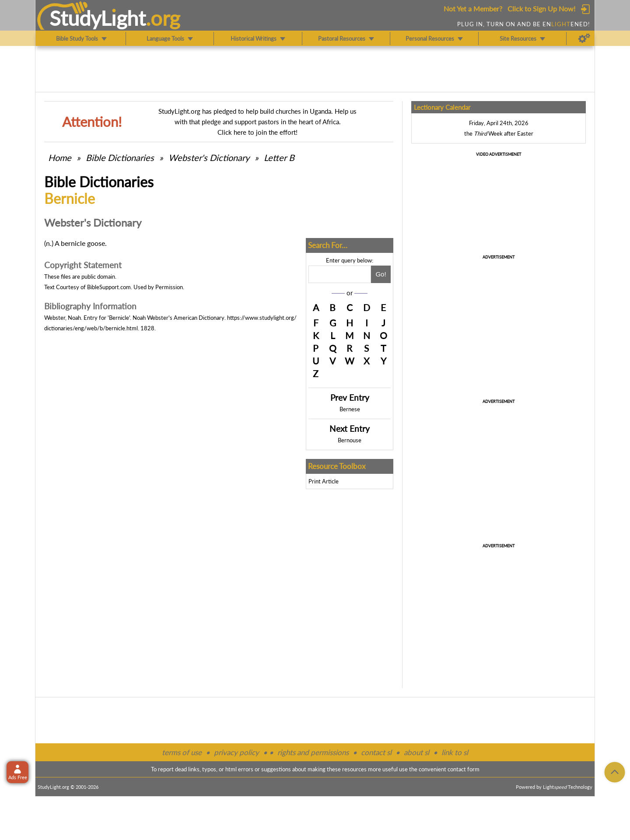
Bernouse (350, 440)
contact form (464, 769)
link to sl (455, 752)
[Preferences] (584, 38)
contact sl (376, 752)
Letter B (279, 157)
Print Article (324, 481)
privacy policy (236, 752)
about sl (416, 752)
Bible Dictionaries (120, 157)
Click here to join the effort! (257, 132)
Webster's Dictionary (209, 157)
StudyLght (98, 18)
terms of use (182, 752)
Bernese (350, 409)
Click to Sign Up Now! (541, 9)
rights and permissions (313, 752)
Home (60, 157)
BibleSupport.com (109, 287)
